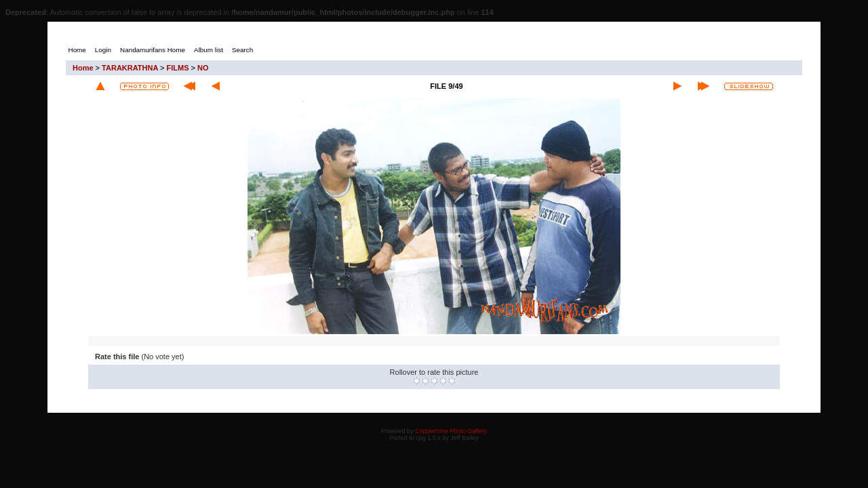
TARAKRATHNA (130, 68)
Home (83, 68)
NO (203, 68)
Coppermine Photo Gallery (451, 431)
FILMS (178, 68)
